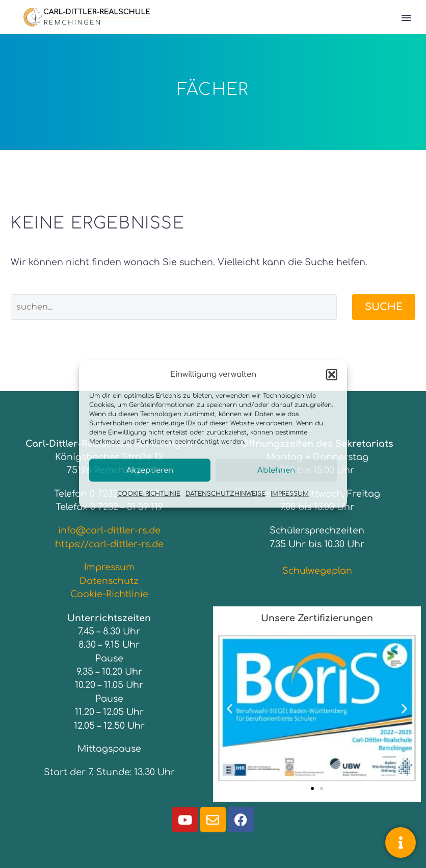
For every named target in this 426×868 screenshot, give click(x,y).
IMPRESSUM (290, 494)
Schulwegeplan (317, 571)
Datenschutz (109, 581)
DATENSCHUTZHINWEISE (225, 494)
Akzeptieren (150, 470)
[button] (332, 374)
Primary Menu (406, 18)
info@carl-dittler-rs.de (109, 530)
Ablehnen (276, 470)
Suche (384, 307)
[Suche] (174, 307)
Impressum (109, 567)
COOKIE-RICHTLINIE (149, 494)
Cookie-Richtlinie (109, 594)
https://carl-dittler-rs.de (109, 544)
